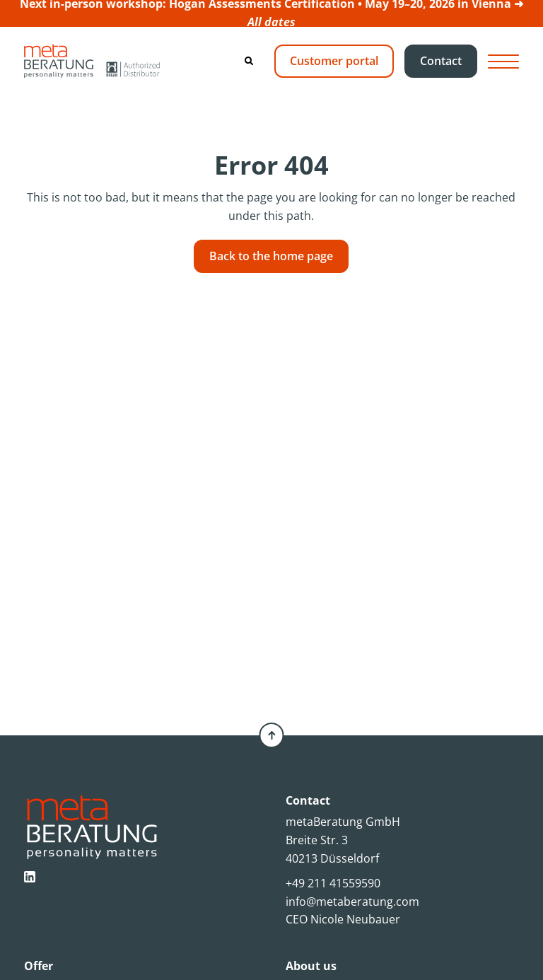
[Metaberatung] (92, 61)
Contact (441, 61)
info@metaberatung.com (352, 902)
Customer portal (334, 61)
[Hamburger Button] (503, 61)
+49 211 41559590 (333, 883)
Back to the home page (271, 256)
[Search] (249, 61)
